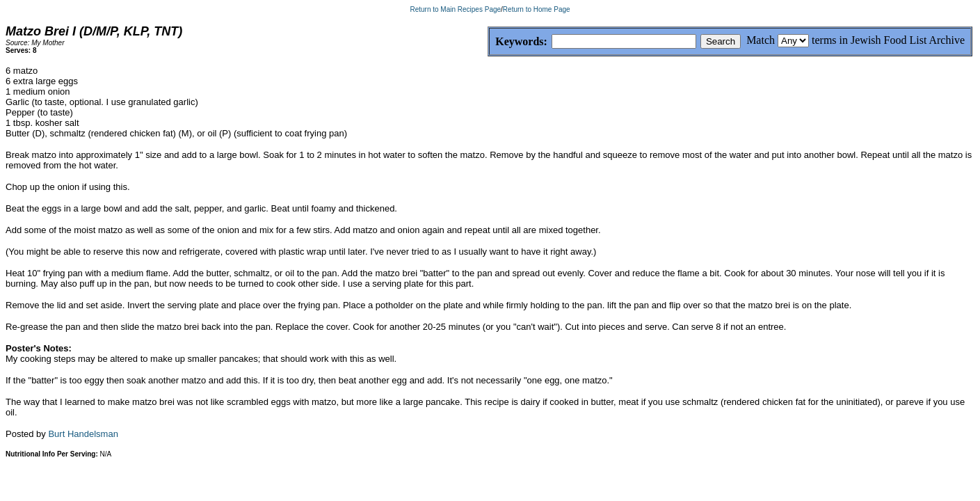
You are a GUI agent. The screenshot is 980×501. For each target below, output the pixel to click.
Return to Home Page (537, 9)
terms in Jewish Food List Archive (888, 40)
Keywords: (488, 42)
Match (761, 40)
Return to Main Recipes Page (455, 9)
